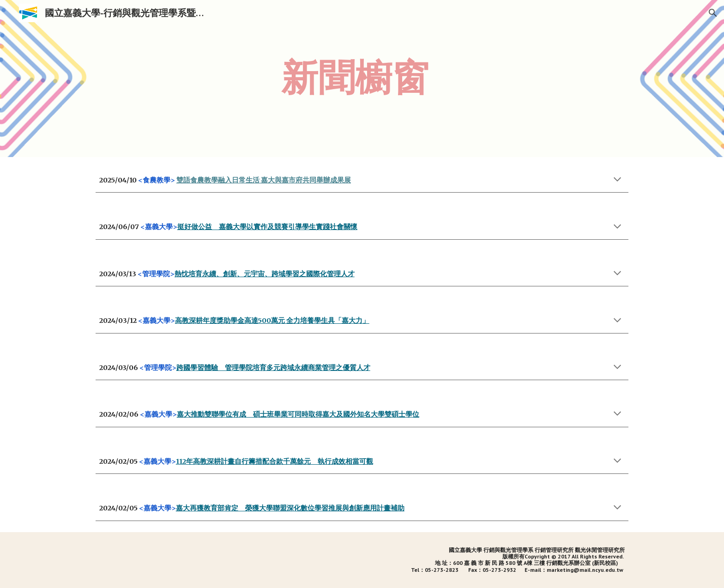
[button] (713, 13)
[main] (385, 78)
